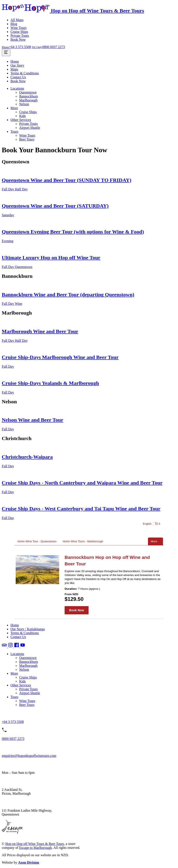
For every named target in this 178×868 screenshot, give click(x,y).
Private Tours (20, 36)
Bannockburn (29, 96)
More (14, 108)
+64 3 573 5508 (13, 722)
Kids (22, 116)
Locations (17, 88)
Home (15, 61)
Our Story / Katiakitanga (28, 629)
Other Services (21, 120)
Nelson (24, 104)
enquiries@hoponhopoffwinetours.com (29, 756)
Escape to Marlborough (35, 848)
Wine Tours (18, 28)
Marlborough (28, 100)
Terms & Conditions (25, 73)
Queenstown (28, 92)
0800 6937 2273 (13, 739)
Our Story (17, 65)
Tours (14, 132)
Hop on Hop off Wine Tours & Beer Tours (35, 844)
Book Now (18, 39)
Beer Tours (27, 139)
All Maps (17, 20)
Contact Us (18, 77)
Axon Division (29, 862)
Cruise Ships (19, 32)
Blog (14, 24)
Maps (14, 69)
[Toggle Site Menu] (6, 53)
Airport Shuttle (30, 128)
